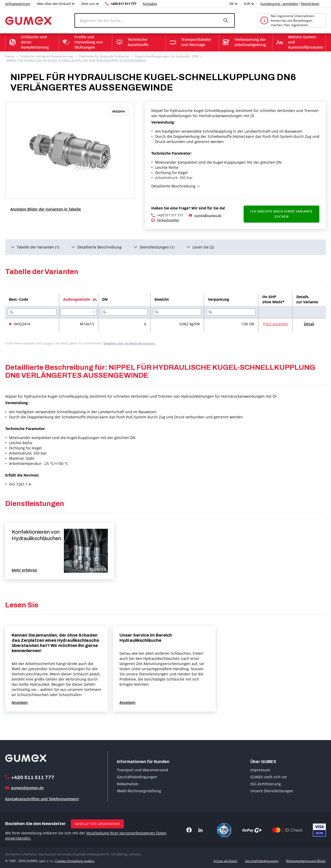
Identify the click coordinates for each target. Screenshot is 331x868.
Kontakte (150, 4)
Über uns (88, 4)
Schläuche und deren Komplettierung (47, 56)
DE (231, 4)
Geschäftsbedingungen (137, 777)
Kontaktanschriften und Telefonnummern (42, 799)
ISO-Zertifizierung (266, 784)
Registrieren (310, 4)
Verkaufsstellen (168, 220)
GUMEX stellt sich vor (269, 777)
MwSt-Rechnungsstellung (139, 791)
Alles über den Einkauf (54, 4)
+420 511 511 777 (123, 4)
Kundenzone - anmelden (279, 4)
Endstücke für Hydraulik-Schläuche (104, 56)
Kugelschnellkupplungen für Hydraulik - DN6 (167, 56)
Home (10, 56)
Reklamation (128, 784)
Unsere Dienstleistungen (272, 791)
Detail (309, 324)
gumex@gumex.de (208, 215)
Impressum (260, 770)
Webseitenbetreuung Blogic (306, 861)
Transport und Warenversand (142, 770)
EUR (247, 4)
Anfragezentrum (18, 4)
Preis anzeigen (276, 324)
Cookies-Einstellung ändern (75, 861)
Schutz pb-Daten (225, 861)
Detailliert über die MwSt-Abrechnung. (129, 343)
